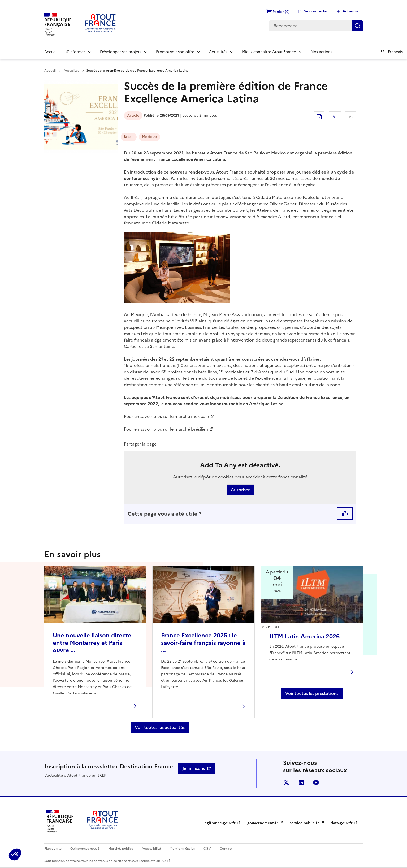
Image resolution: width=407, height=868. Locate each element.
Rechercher (357, 26)
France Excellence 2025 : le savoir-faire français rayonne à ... (203, 643)
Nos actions (321, 52)
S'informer (76, 52)
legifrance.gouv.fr (220, 823)
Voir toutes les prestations (312, 693)
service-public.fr (304, 823)
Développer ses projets (121, 52)
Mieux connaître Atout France (269, 52)
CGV (207, 849)
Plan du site (53, 849)
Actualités (218, 52)
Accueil (51, 52)
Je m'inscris (194, 768)
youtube (316, 783)
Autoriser (240, 490)
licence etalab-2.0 (152, 861)
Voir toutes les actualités (160, 727)
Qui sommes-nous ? (85, 849)
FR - (392, 52)
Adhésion (351, 11)
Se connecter (316, 11)
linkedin (301, 783)
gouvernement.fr (263, 823)
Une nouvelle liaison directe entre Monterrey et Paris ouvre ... (92, 643)
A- (351, 117)
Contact (226, 849)
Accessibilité (151, 849)
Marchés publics (121, 849)
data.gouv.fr (342, 823)
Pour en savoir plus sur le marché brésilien (166, 429)
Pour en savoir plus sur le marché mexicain (166, 416)
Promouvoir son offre (175, 52)
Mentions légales (182, 849)
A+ (335, 117)
